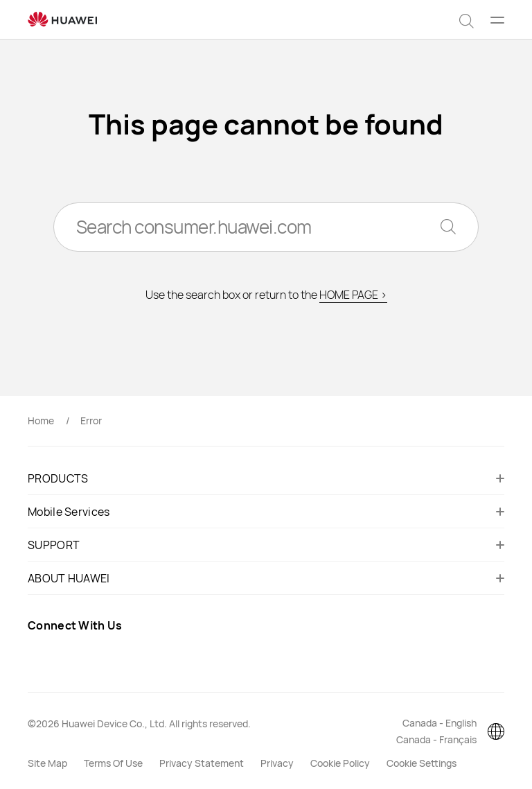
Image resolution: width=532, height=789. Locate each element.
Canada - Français (436, 739)
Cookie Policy (340, 763)
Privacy (277, 763)
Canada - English (440, 723)
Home (41, 420)
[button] (467, 19)
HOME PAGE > (353, 295)
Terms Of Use (113, 763)
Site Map (47, 763)
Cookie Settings (422, 763)
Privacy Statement (202, 763)
